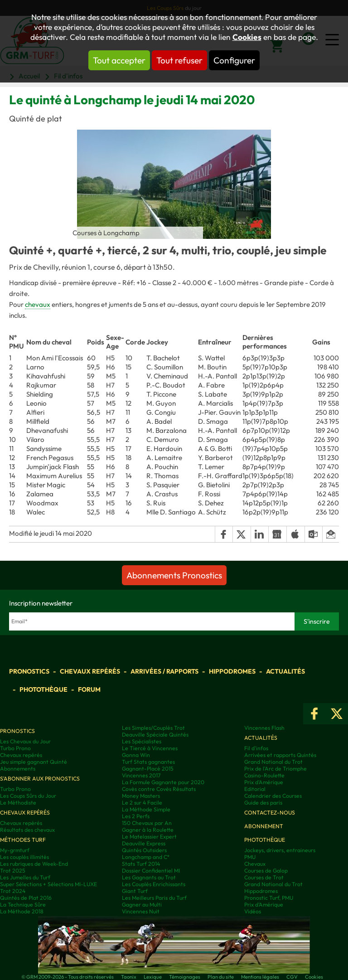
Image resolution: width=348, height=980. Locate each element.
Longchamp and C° (146, 857)
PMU (250, 857)
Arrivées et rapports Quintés (280, 755)
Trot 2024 (13, 891)
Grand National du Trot (273, 762)
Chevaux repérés (90, 671)
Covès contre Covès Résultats (159, 789)
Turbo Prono (15, 748)
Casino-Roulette (264, 775)
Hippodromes (232, 671)
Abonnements (18, 769)
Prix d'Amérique (264, 782)
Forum (89, 689)
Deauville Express (144, 843)
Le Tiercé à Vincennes (150, 748)
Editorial (255, 789)
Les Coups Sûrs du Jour (28, 796)
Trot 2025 (13, 871)
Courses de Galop (266, 871)
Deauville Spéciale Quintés (155, 735)
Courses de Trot (264, 877)
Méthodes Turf (23, 840)
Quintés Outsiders (144, 850)
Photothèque (43, 689)
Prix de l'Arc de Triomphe (275, 769)
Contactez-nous (270, 813)
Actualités (285, 671)
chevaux (38, 304)
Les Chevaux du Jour (25, 741)
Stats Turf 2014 (141, 864)
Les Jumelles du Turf (25, 877)
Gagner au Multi (142, 905)
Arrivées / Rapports (164, 671)
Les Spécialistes (142, 741)
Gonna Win (136, 755)
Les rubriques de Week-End (34, 864)
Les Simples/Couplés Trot (153, 728)
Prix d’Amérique (264, 905)
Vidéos (253, 911)
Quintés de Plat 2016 (26, 898)
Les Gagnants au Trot (149, 877)
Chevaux (255, 864)
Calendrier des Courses (273, 796)
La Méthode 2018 (22, 911)
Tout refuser (179, 60)
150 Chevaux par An (147, 823)
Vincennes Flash (264, 728)
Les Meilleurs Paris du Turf (154, 898)
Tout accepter (119, 60)
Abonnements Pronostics (174, 575)
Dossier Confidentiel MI (151, 871)
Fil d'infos (256, 748)
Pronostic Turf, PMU (269, 898)
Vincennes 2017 (141, 775)
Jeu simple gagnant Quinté (34, 762)
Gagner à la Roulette (148, 830)
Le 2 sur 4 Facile (142, 803)
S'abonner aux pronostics (40, 779)
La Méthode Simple (146, 809)
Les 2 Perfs (136, 816)
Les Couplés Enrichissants (154, 884)
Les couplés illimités (24, 857)
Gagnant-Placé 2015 (148, 769)
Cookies (247, 37)
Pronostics (29, 671)
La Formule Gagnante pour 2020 (163, 782)
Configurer (234, 60)
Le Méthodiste (18, 803)
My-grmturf (15, 850)
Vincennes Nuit (141, 911)
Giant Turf (135, 891)
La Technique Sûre (23, 905)
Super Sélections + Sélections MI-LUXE (48, 884)
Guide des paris (263, 803)
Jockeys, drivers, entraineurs (280, 850)
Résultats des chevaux (27, 830)
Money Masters (141, 796)
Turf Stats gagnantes (148, 762)
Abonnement (264, 826)
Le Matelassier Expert (149, 837)
